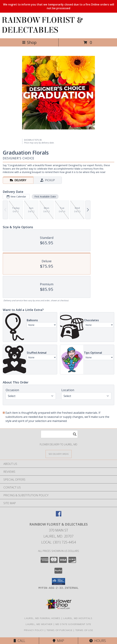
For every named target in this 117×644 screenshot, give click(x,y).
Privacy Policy (34, 630)
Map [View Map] (58, 641)
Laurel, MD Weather (39, 624)
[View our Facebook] (59, 515)
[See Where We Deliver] (59, 454)
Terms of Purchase (60, 630)
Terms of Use (84, 630)
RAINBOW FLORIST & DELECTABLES (42, 25)
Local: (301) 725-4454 (59, 542)
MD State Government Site (73, 624)
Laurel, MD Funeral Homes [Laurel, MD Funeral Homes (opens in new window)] (42, 618)
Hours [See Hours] (98, 641)
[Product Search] (59, 434)
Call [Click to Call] (19, 641)
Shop (29, 42)
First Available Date (45, 197)
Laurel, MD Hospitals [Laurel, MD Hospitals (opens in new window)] (78, 618)
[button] (58, 581)
